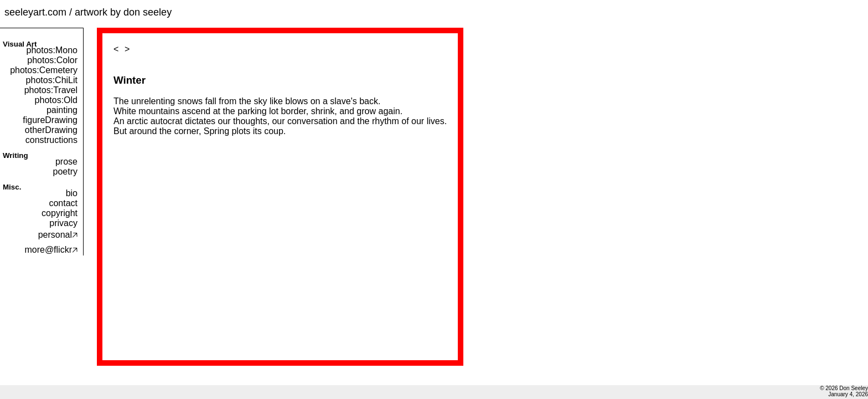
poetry (65, 172)
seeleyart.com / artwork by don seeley (88, 12)
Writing (15, 155)
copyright (60, 213)
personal (58, 235)
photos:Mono (52, 50)
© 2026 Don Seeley (844, 388)
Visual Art (20, 44)
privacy (63, 223)
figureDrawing (50, 120)
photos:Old (56, 100)
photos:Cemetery (44, 70)
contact (63, 203)
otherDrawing (51, 130)
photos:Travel (51, 90)
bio (72, 193)
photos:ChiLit (52, 80)
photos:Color (52, 60)
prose (66, 162)
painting (62, 110)
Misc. (12, 187)
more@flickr (51, 250)
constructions (51, 140)
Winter (130, 80)
